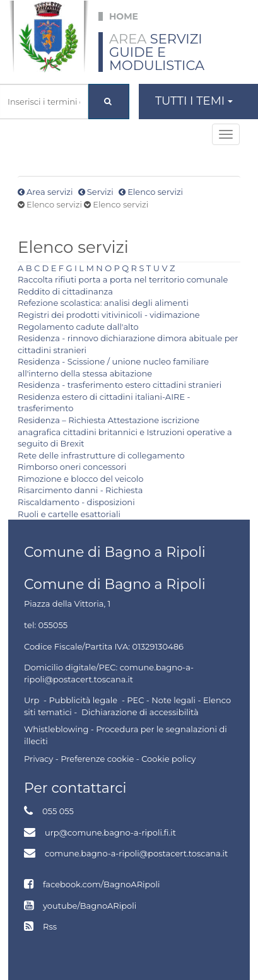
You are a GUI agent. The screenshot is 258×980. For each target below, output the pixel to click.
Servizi (100, 192)
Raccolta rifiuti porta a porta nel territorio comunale (123, 279)
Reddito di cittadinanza (65, 291)
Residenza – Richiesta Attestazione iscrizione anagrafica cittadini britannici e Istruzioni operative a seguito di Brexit (125, 432)
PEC (135, 700)
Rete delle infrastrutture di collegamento (101, 455)
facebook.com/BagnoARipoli (101, 884)
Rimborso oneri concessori (72, 467)
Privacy (38, 759)
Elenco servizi (155, 192)
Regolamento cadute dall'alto (78, 327)
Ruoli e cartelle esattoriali (69, 514)
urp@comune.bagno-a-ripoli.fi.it (110, 832)
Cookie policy (168, 759)
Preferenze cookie (97, 759)
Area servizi (50, 192)
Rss (50, 926)
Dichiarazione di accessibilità (140, 712)
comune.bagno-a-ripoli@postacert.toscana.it (136, 853)
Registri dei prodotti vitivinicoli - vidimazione (109, 315)
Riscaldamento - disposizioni (76, 502)
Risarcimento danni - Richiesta (80, 490)
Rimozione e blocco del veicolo (81, 479)
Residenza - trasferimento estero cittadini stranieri (120, 385)
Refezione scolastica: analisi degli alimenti (103, 303)
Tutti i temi (194, 101)
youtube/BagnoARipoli (90, 906)
